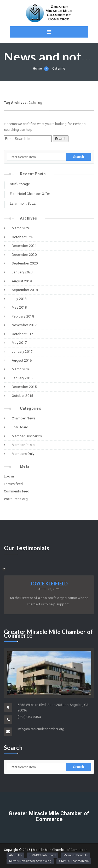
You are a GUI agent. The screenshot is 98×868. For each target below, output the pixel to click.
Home (37, 69)
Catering (59, 69)
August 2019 (22, 281)
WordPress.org (16, 499)
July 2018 (19, 299)
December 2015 (24, 387)
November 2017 (24, 325)
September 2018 (25, 290)
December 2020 (24, 255)
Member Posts (23, 445)
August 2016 (22, 360)
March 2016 (21, 369)
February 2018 (23, 316)
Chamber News (24, 418)
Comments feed (17, 491)
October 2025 (22, 237)
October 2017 (22, 334)
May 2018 (19, 307)
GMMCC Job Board (43, 855)
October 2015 (22, 396)
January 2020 (22, 272)
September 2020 (25, 263)
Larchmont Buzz (23, 203)
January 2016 (22, 378)
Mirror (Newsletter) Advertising (30, 861)
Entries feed (13, 484)
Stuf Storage (20, 184)
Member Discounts (27, 436)
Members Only (23, 454)
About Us (15, 855)
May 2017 (19, 343)
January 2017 (22, 352)
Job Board (20, 427)
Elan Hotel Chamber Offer (30, 194)
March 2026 (21, 228)
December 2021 (24, 246)
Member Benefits (76, 855)
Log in (9, 476)
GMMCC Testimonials (74, 861)
